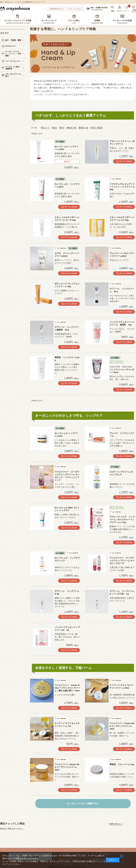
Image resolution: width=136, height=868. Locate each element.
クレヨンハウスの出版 (122, 20)
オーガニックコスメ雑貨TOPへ (83, 804)
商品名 (54, 128)
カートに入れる (126, 161)
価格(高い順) (83, 128)
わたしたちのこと (76, 9)
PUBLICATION (122, 23)
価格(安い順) (71, 128)
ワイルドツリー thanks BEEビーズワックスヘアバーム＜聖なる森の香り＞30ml (67, 688)
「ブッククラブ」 (99, 9)
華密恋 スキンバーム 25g (122, 764)
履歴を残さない (116, 824)
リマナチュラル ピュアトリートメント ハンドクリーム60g (122, 187)
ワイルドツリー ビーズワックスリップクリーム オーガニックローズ (122, 561)
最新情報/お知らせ (57, 9)
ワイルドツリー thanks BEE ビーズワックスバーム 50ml (67, 767)
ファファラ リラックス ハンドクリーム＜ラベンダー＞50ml (122, 370)
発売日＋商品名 (97, 128)
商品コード (45, 128)
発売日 (62, 128)
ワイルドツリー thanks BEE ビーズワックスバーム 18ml (122, 726)
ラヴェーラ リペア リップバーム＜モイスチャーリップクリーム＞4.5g (122, 519)
